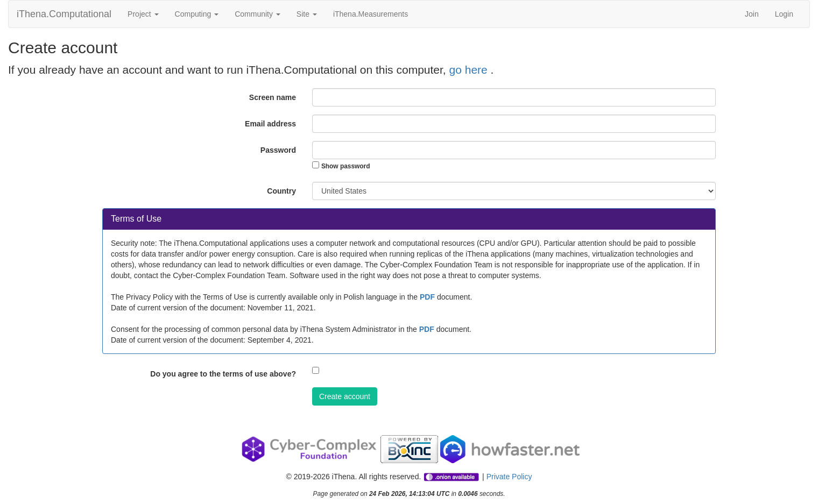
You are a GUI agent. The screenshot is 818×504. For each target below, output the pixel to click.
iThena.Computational (64, 14)
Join (752, 14)
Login (784, 14)
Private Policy (509, 477)
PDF (427, 297)
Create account (345, 396)
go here (470, 70)
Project (143, 14)
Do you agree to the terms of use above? (223, 374)
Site (307, 14)
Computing (197, 14)
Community (258, 14)
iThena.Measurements (371, 14)
